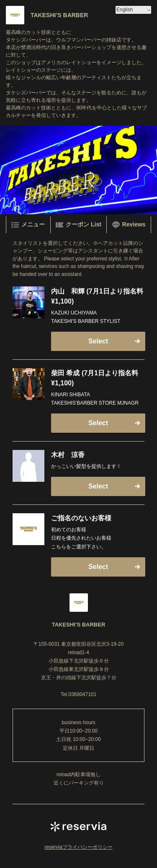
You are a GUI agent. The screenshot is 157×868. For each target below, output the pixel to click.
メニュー (28, 225)
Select (98, 341)
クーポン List (78, 225)
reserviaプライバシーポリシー (78, 847)
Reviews (129, 225)
